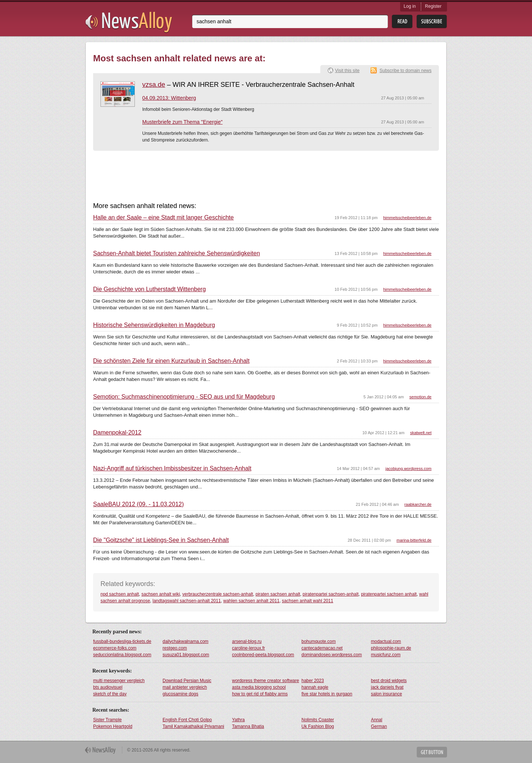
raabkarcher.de (418, 504)
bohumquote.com (319, 641)
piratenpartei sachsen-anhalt (330, 594)
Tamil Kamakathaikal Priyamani (193, 726)
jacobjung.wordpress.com (408, 469)
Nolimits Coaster (318, 720)
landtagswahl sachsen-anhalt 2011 (187, 601)
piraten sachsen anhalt (278, 594)
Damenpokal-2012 (117, 433)
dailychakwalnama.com (185, 641)
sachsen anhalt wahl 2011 (308, 601)
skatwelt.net (421, 433)
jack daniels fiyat (387, 687)
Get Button (432, 752)
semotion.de (420, 397)
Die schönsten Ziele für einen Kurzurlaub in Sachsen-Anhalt (171, 361)
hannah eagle (315, 687)
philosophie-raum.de (391, 648)
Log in (410, 6)
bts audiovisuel (108, 687)
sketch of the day (110, 694)
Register (433, 6)
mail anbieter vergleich (185, 687)
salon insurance (386, 694)
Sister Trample (107, 720)
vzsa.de (154, 85)
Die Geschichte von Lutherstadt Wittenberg (149, 289)
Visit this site (347, 71)
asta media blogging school (259, 687)
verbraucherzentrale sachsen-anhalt (218, 594)
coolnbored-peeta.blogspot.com (263, 655)
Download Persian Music (187, 681)
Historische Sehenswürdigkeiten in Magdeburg (154, 325)
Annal (377, 720)
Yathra (238, 720)
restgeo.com (175, 648)
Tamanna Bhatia (248, 726)
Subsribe (432, 22)
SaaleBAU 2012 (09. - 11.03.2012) (139, 504)
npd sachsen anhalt (120, 594)
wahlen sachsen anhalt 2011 (251, 601)
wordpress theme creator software (265, 681)
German (379, 726)
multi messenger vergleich (119, 681)
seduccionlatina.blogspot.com (122, 655)
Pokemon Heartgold (113, 726)
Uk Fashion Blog (318, 726)
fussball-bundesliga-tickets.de (122, 641)
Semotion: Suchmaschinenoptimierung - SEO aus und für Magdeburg (184, 397)
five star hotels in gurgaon (327, 694)
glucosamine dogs (180, 694)
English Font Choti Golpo (187, 720)
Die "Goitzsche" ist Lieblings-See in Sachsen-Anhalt (161, 540)
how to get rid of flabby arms (260, 694)
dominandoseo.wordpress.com (332, 655)
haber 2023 (313, 681)
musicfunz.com (386, 655)
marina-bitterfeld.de (414, 540)
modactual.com (386, 641)
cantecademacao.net (322, 648)
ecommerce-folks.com (115, 648)
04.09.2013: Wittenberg (169, 98)
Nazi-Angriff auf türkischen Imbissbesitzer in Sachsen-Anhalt (172, 469)
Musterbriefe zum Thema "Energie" (182, 122)
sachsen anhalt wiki (161, 594)
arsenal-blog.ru (247, 641)
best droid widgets (389, 681)
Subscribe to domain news (405, 71)
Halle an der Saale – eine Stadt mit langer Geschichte (163, 218)
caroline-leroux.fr (248, 648)
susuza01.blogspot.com (186, 655)
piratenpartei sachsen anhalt (389, 594)
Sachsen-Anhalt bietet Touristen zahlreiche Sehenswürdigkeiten (177, 253)
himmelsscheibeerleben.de (407, 218)
